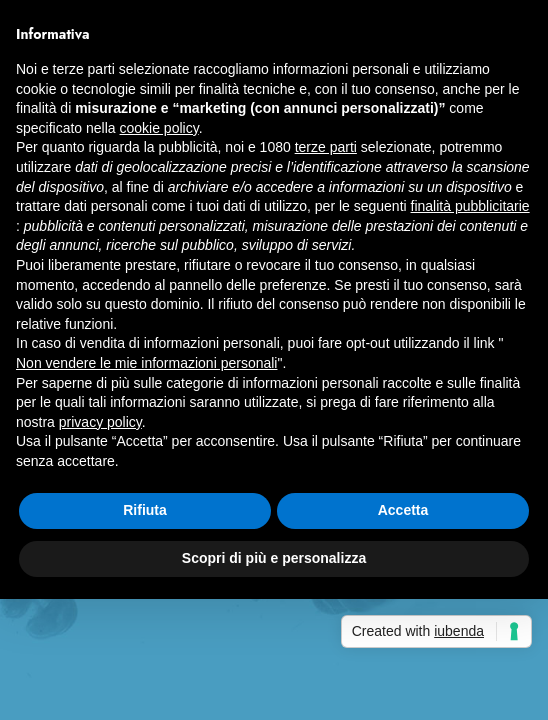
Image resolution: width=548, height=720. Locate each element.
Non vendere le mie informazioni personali (146, 363)
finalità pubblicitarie (470, 206)
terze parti (326, 147)
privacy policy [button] (100, 422)
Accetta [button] (403, 510)
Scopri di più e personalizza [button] (274, 558)
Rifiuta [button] (145, 510)
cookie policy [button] (159, 128)
